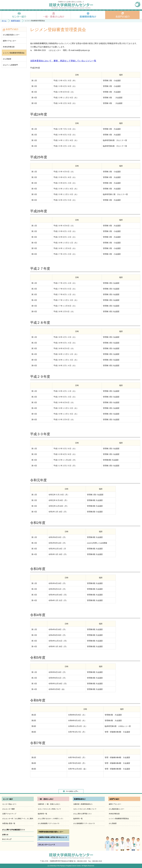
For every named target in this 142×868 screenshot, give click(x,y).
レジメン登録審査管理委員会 (14, 53)
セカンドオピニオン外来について (49, 809)
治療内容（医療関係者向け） (83, 804)
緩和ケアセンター (10, 41)
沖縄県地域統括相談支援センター (51, 832)
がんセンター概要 (9, 809)
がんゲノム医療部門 (10, 65)
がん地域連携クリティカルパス (49, 823)
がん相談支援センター (11, 35)
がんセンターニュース (47, 845)
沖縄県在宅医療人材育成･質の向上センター (53, 838)
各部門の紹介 (122, 15)
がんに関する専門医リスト (83, 814)
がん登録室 (7, 59)
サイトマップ (7, 839)
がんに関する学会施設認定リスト (14, 830)
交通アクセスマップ (9, 814)
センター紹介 (19, 15)
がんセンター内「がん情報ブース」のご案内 (18, 819)
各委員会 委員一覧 (9, 823)
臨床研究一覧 (42, 814)
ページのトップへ (72, 791)
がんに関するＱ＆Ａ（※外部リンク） (51, 819)
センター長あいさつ (9, 804)
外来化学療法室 (9, 47)
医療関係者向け (88, 15)
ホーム (4, 21)
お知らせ (5, 835)
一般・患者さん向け (53, 15)
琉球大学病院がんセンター (71, 6)
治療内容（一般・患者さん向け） (49, 804)
